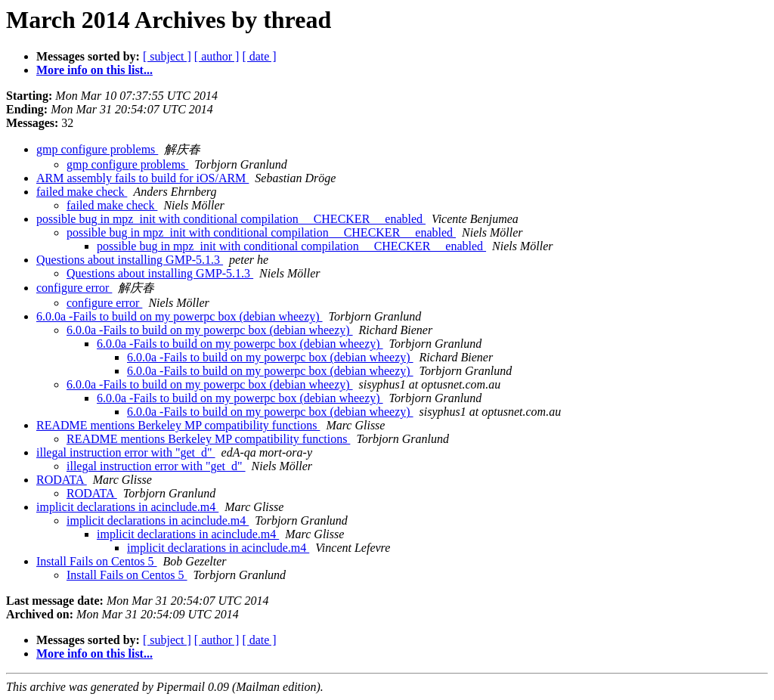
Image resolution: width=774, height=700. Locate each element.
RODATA (62, 480)
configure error (74, 288)
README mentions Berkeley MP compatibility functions (178, 425)
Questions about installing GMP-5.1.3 (130, 260)
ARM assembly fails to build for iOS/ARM (142, 178)
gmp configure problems (97, 149)
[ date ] (259, 56)
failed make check (82, 192)
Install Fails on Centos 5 (97, 561)
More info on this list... (94, 70)
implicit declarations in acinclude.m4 (127, 507)
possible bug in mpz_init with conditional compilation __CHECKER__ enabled (231, 219)
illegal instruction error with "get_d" (126, 452)
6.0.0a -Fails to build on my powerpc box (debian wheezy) (180, 316)
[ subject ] (167, 56)
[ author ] (217, 56)
